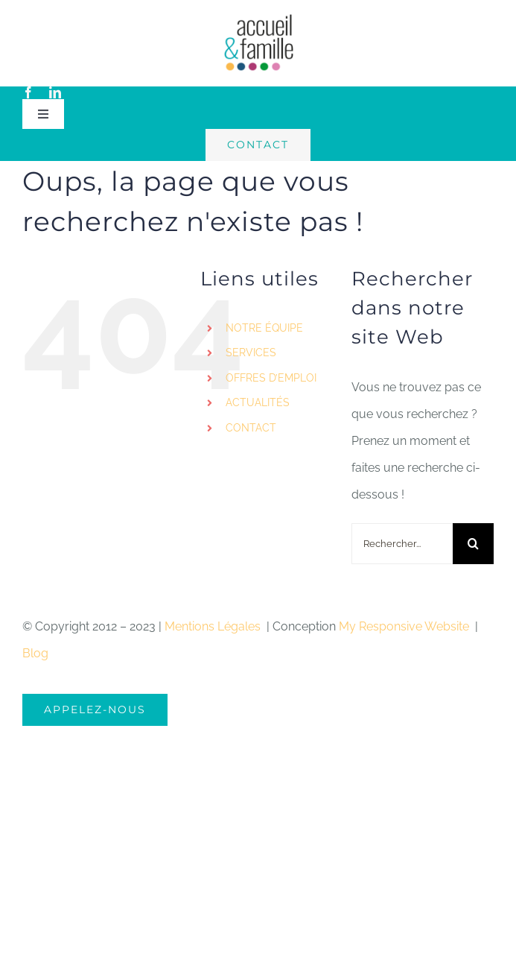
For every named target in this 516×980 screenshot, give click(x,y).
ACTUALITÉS (258, 402)
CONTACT (251, 428)
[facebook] (28, 92)
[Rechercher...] (402, 544)
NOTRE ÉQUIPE (264, 328)
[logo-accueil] (258, 18)
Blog (35, 653)
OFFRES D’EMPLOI (271, 378)
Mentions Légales (214, 626)
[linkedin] (55, 92)
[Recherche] (473, 544)
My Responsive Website (405, 626)
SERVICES (251, 353)
